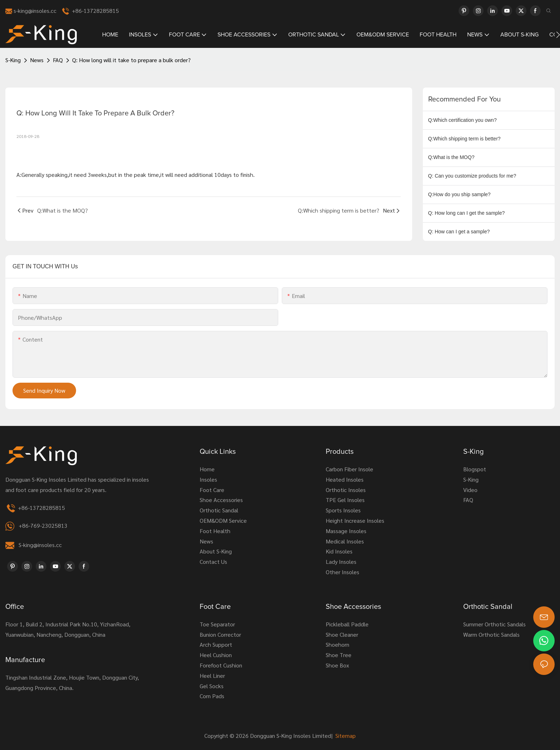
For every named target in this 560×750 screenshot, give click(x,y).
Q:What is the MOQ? (451, 157)
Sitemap (345, 736)
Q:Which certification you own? (462, 120)
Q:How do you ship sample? (459, 194)
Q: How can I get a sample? (459, 232)
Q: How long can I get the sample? (467, 213)
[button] (558, 35)
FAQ (58, 60)
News (37, 60)
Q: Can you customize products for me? (472, 176)
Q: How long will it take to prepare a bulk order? (131, 60)
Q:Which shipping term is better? (464, 139)
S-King (13, 60)
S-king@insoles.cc (40, 545)
